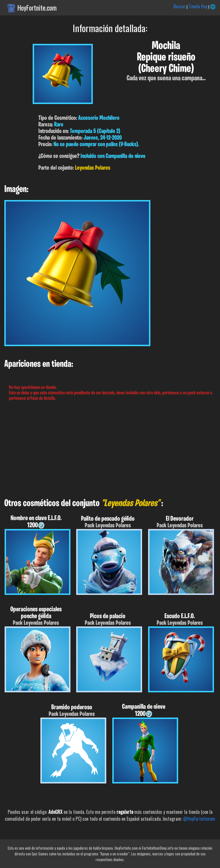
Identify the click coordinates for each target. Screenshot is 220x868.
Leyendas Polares (93, 168)
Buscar (180, 6)
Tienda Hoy (198, 6)
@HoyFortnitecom (199, 819)
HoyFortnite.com (37, 8)
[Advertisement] (110, 450)
